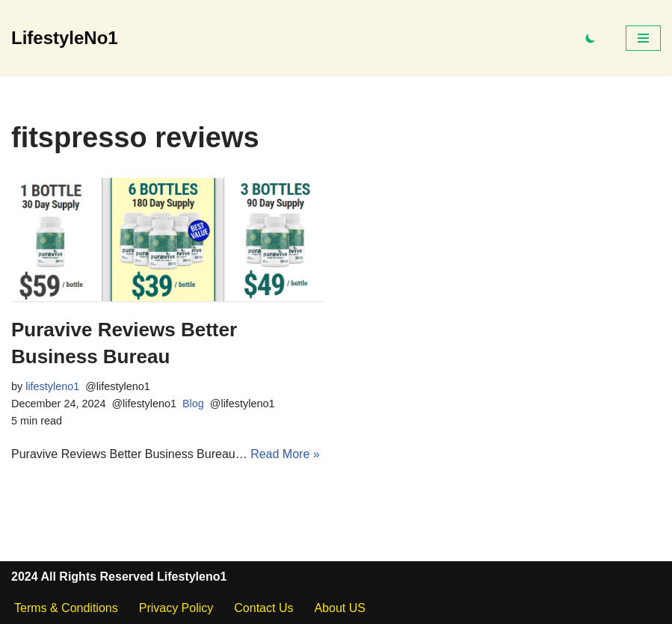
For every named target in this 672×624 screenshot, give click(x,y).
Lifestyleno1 (192, 577)
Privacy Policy (176, 608)
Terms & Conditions (66, 608)
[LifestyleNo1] (65, 38)
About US (339, 608)
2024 (25, 577)
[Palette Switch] (591, 38)
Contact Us (263, 608)
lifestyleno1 (52, 386)
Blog (193, 404)
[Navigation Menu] (643, 38)
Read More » (285, 454)
